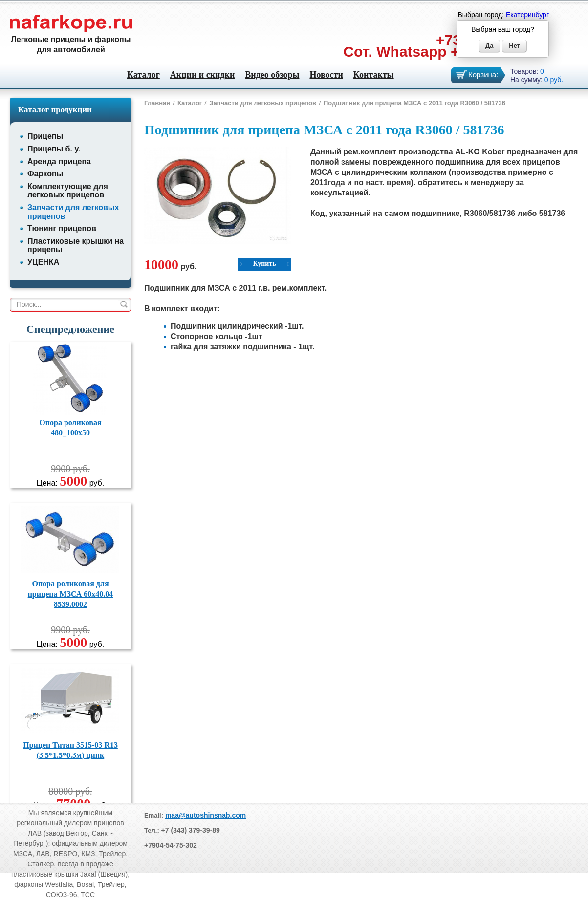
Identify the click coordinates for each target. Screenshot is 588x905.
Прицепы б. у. (54, 149)
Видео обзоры (272, 75)
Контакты (374, 75)
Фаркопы (45, 174)
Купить (264, 264)
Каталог (143, 75)
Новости (326, 75)
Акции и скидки (202, 75)
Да (490, 46)
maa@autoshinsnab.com (206, 815)
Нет (514, 46)
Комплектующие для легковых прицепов (68, 191)
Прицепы (45, 136)
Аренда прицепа (59, 162)
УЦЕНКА (43, 262)
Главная (157, 103)
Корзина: (483, 75)
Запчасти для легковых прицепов (263, 103)
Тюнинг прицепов (62, 228)
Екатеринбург (527, 15)
